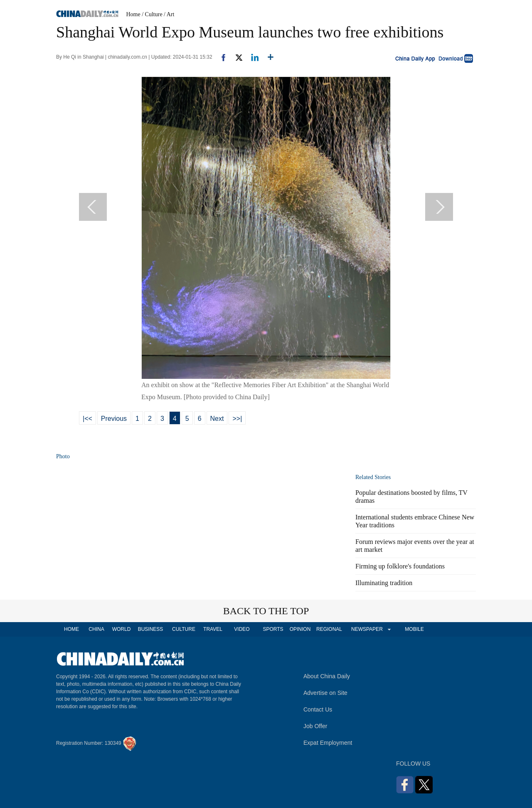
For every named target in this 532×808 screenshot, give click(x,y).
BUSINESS (151, 629)
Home (133, 14)
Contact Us (318, 709)
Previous (114, 419)
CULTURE (184, 629)
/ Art (169, 14)
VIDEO (242, 629)
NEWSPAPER (367, 629)
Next (217, 419)
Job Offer (315, 726)
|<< (87, 419)
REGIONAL (329, 629)
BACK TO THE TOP (266, 611)
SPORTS (273, 629)
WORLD (122, 629)
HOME (71, 629)
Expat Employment (328, 743)
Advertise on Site (325, 693)
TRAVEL (213, 629)
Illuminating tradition (384, 583)
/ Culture (152, 14)
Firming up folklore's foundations (400, 566)
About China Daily (327, 676)
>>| (237, 419)
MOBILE (414, 629)
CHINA (96, 629)
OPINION (300, 629)
